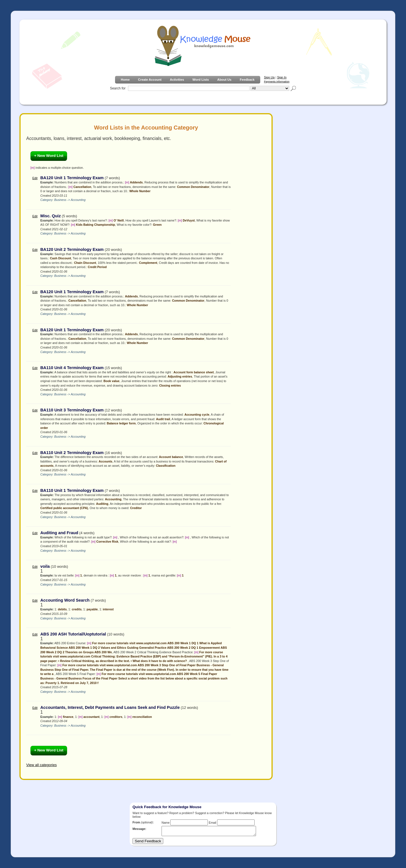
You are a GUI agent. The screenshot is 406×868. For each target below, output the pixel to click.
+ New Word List (49, 156)
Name (166, 823)
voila (45, 566)
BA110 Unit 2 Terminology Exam (72, 453)
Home (125, 80)
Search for (118, 88)
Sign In (282, 77)
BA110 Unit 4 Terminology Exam (72, 368)
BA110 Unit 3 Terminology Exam (72, 410)
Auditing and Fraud (59, 533)
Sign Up (269, 77)
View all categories (41, 765)
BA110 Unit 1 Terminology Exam (72, 490)
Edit (35, 178)
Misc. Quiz (50, 216)
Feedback (247, 80)
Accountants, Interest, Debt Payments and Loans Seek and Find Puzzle (110, 707)
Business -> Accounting (70, 200)
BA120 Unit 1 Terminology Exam (72, 178)
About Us (224, 80)
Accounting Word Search (65, 600)
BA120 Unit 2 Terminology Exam (72, 249)
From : (143, 822)
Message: (139, 829)
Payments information (277, 82)
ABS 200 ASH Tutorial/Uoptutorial (73, 634)
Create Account (150, 80)
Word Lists (201, 80)
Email (212, 823)
